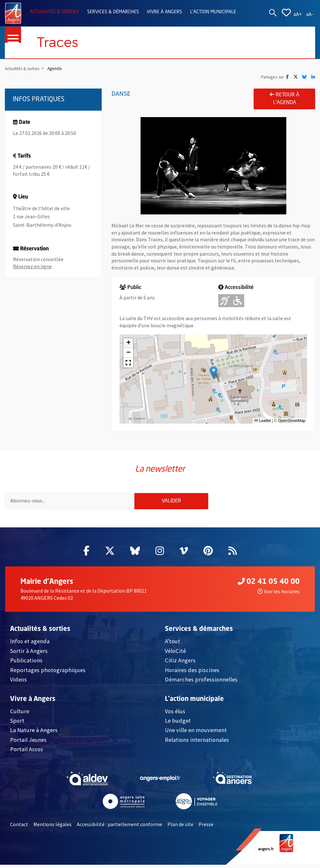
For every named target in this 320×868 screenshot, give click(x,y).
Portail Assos (27, 752)
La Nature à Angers (34, 733)
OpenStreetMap (292, 421)
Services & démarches (113, 12)
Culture (20, 714)
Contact (19, 827)
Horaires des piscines (192, 673)
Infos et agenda (30, 644)
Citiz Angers (180, 663)
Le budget (178, 724)
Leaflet (263, 421)
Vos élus (175, 714)
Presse (206, 827)
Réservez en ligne (32, 266)
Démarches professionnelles (201, 683)
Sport (17, 724)
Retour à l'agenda (285, 99)
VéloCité (175, 654)
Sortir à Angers (29, 654)
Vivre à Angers (164, 12)
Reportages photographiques (48, 673)
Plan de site (180, 827)
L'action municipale (213, 12)
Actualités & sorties (55, 12)
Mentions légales (52, 827)
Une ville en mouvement (196, 733)
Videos (18, 683)
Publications (26, 663)
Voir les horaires (279, 595)
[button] (214, 373)
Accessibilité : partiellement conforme (120, 827)
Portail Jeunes (28, 743)
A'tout (172, 644)
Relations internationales (197, 743)
